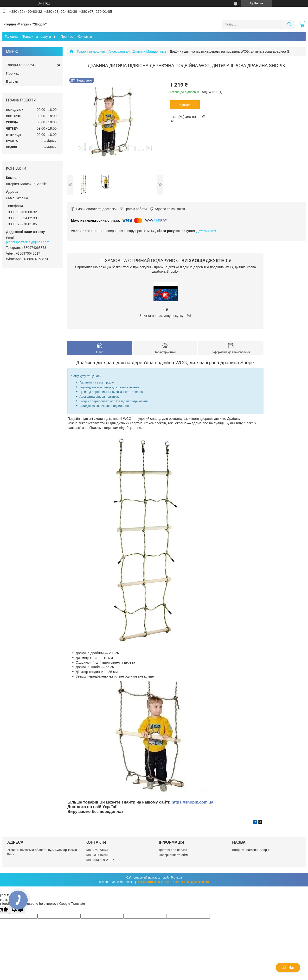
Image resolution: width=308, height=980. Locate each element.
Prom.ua (176, 878)
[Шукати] (289, 24)
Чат (288, 967)
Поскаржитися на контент (154, 882)
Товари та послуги (37, 37)
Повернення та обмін (174, 855)
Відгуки (12, 81)
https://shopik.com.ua (192, 802)
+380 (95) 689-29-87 (100, 860)
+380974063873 (97, 850)
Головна (11, 37)
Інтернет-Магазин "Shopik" (251, 850)
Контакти (85, 37)
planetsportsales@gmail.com (28, 242)
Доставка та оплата (173, 850)
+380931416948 (97, 855)
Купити (185, 105)
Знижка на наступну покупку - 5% (165, 316)
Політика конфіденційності (191, 882)
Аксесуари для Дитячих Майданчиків (137, 51)
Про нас (67, 37)
